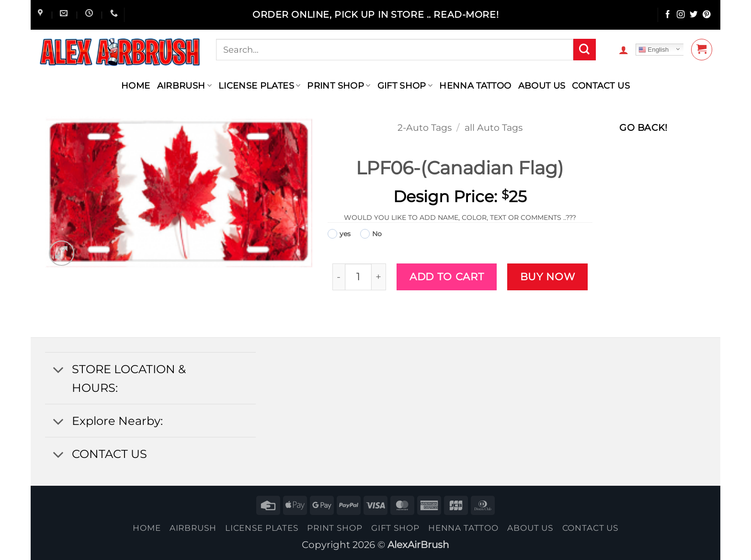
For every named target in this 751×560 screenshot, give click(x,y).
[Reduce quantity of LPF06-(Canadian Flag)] (339, 277)
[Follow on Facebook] (668, 15)
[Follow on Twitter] (694, 15)
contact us (601, 86)
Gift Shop (405, 86)
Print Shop (339, 86)
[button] (624, 50)
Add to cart (447, 276)
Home (136, 86)
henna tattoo (475, 86)
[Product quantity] (358, 277)
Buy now (548, 276)
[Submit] (584, 50)
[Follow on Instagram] (681, 15)
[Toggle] (58, 370)
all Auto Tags (494, 128)
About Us (542, 86)
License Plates (260, 86)
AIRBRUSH (184, 86)
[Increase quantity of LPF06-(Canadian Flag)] (379, 277)
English (654, 50)
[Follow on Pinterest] (707, 15)
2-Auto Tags (425, 128)
